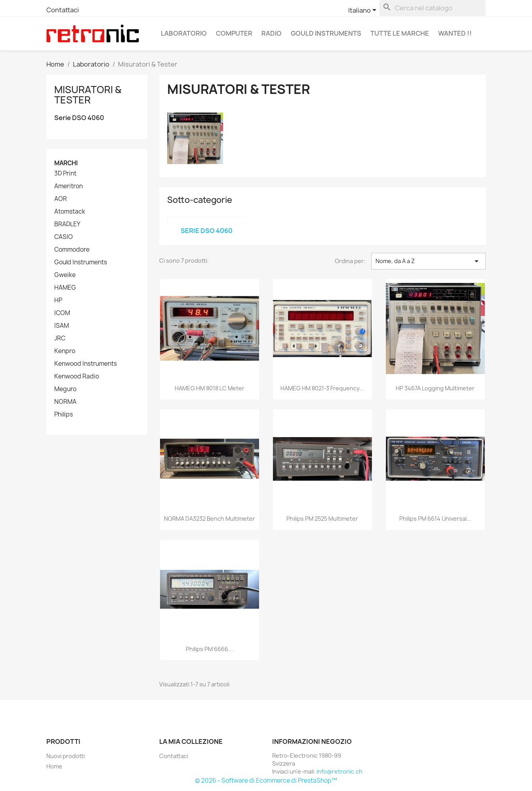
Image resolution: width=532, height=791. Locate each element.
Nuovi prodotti (66, 756)
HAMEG (65, 288)
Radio (272, 33)
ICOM (62, 313)
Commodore (72, 250)
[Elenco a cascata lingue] (364, 11)
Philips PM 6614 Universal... (435, 519)
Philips (64, 415)
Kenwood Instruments (86, 364)
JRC (60, 338)
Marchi (66, 163)
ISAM (62, 326)
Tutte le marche (400, 33)
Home (54, 766)
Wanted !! (455, 33)
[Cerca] (432, 8)
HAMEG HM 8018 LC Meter (210, 388)
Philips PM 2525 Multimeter (322, 519)
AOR (61, 199)
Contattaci (63, 10)
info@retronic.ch (339, 771)
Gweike (65, 275)
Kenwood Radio (77, 376)
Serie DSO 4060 (79, 118)
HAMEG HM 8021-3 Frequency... (322, 388)
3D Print (65, 174)
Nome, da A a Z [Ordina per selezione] (428, 261)
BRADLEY (67, 224)
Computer (234, 33)
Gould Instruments (326, 33)
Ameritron (69, 186)
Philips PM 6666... (209, 649)
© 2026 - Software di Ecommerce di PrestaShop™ (266, 780)
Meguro (65, 389)
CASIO (64, 237)
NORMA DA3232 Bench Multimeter (210, 519)
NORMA (65, 402)
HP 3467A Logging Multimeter (435, 388)
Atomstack (70, 212)
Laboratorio (184, 33)
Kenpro (65, 351)
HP (58, 300)
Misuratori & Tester (88, 95)
